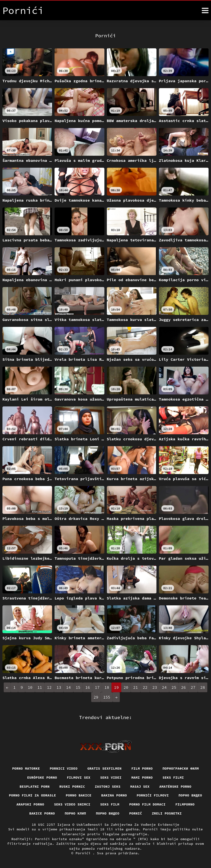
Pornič (136, 813)
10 (30, 687)
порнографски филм (181, 768)
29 (96, 697)
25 (174, 687)
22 (145, 687)
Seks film (110, 804)
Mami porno (142, 777)
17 (97, 687)
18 (107, 687)
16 (88, 687)
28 (203, 687)
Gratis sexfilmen (104, 768)
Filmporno (185, 804)
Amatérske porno (175, 786)
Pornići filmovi (153, 795)
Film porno (142, 768)
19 (116, 687)
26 (183, 687)
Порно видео (190, 795)
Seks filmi (173, 777)
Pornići (84, 853)
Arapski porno (30, 804)
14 (68, 687)
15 (78, 687)
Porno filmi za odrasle (33, 795)
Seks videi (111, 777)
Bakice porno (42, 813)
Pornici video (64, 768)
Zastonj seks (108, 786)
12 (49, 687)
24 (164, 687)
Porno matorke (26, 768)
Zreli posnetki (167, 813)
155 (107, 697)
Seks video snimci (72, 804)
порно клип (76, 813)
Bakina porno (114, 795)
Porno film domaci (147, 804)
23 (155, 687)
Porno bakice (79, 795)
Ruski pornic (72, 786)
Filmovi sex (78, 777)
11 (40, 687)
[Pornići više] (205, 10)
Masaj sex (140, 786)
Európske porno (42, 777)
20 (126, 687)
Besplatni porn (35, 786)
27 (193, 687)
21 (136, 687)
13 (59, 687)
